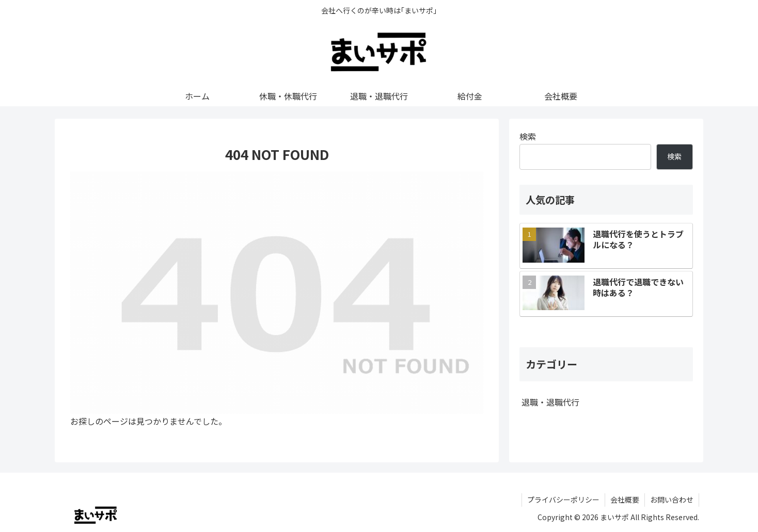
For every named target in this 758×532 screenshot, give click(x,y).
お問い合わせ (672, 499)
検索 (528, 136)
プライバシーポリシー (563, 499)
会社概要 (625, 499)
